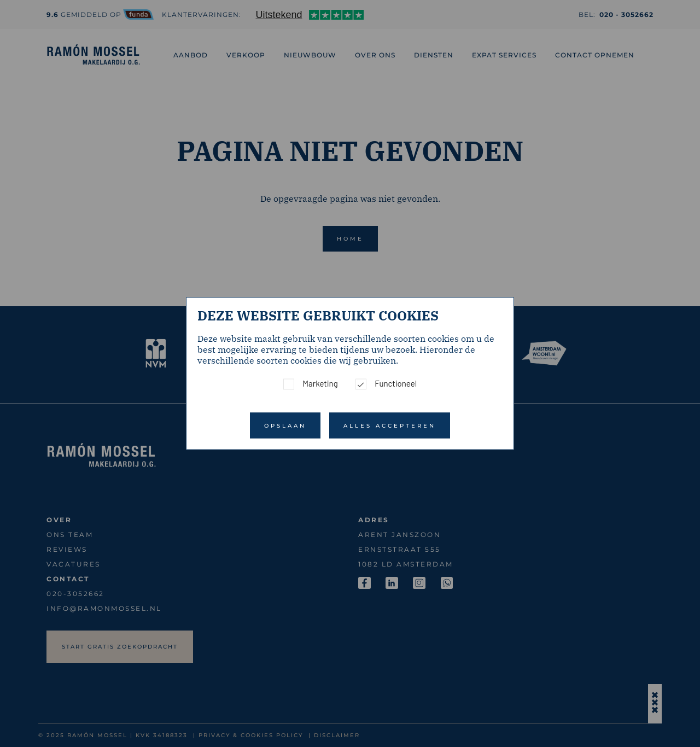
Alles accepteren (390, 426)
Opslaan (285, 426)
